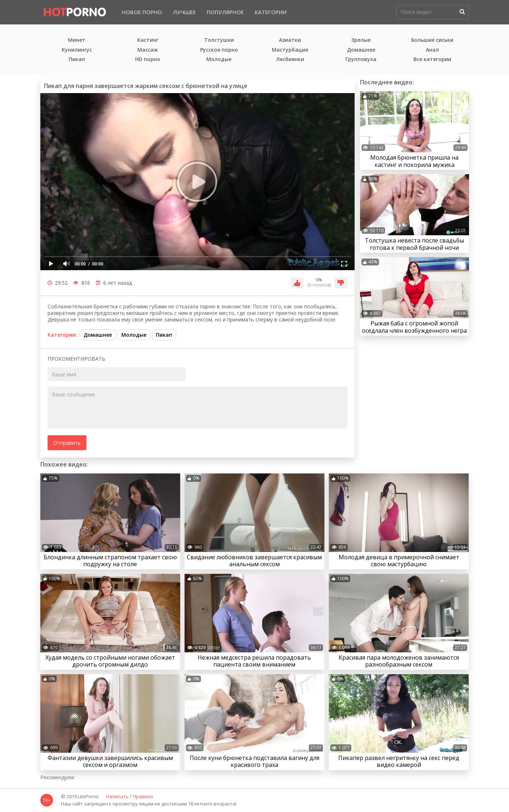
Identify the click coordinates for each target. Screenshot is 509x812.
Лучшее (184, 12)
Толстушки (219, 40)
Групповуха (361, 59)
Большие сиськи (432, 40)
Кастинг (148, 40)
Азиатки (290, 40)
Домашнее (361, 50)
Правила (143, 797)
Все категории (432, 59)
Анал (432, 50)
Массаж (148, 50)
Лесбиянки (290, 59)
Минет (77, 40)
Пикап (77, 59)
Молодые (219, 59)
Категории (271, 12)
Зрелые (361, 40)
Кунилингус (77, 50)
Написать (117, 797)
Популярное (225, 12)
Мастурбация (290, 50)
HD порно (148, 59)
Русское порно (219, 50)
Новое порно (142, 12)
